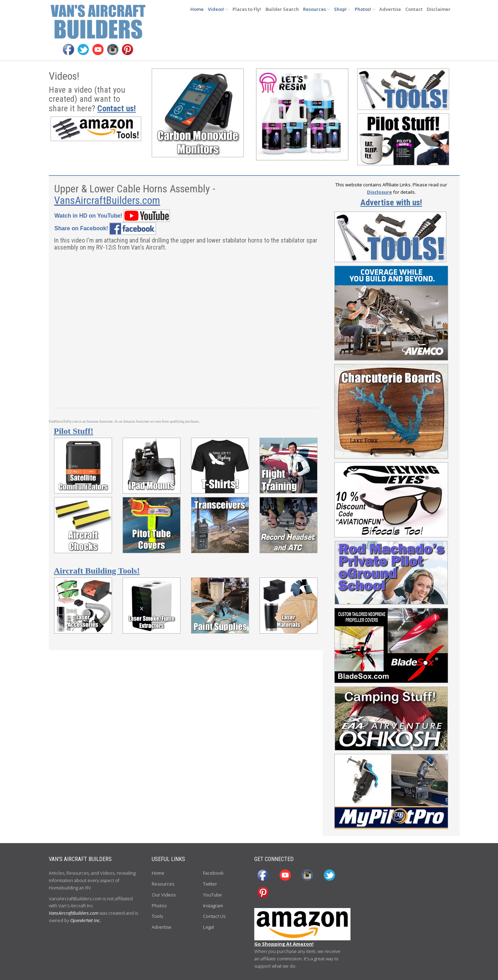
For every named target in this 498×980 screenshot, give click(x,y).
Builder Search (282, 9)
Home (197, 9)
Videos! (218, 9)
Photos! (365, 9)
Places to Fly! (247, 9)
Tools (157, 916)
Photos (159, 906)
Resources (316, 9)
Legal (208, 927)
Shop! (342, 9)
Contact (414, 9)
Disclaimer (439, 9)
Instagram (213, 906)
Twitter (210, 884)
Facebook (213, 873)
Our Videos (164, 895)
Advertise (390, 9)
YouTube (212, 895)
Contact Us (214, 916)
